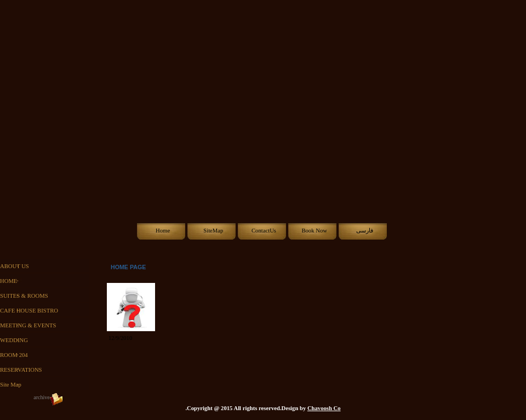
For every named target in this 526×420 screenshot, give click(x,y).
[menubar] (263, 231)
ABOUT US (15, 266)
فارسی (365, 231)
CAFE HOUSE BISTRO (29, 311)
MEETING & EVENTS (28, 325)
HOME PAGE (128, 267)
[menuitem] (162, 231)
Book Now (314, 231)
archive (41, 397)
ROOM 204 (14, 355)
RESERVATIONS (21, 370)
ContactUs (264, 231)
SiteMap (213, 231)
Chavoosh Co (324, 408)
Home (163, 231)
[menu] (47, 325)
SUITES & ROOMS (24, 296)
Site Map (11, 385)
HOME (8, 281)
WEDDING (14, 340)
